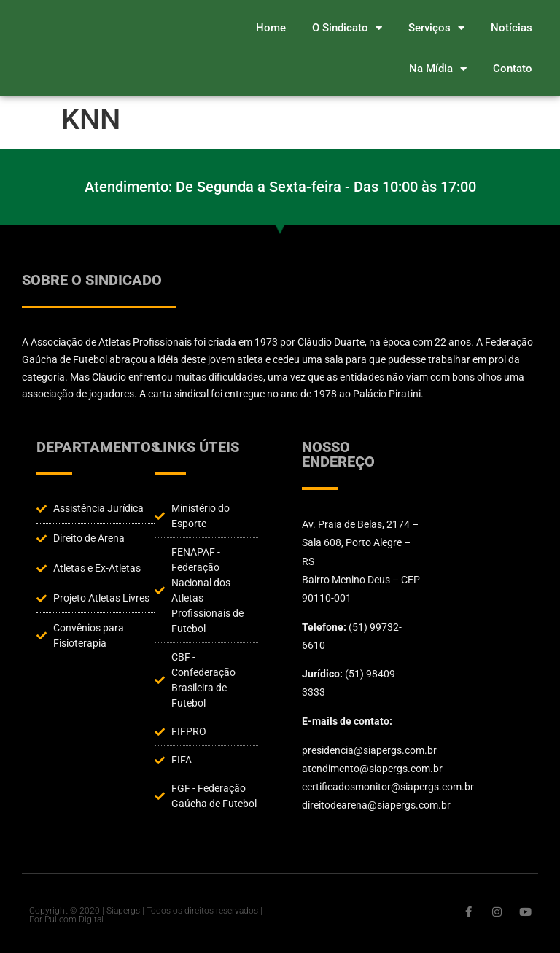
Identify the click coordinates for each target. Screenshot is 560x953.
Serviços (436, 28)
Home (271, 28)
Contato (513, 69)
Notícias (512, 28)
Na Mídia (438, 69)
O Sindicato (347, 28)
